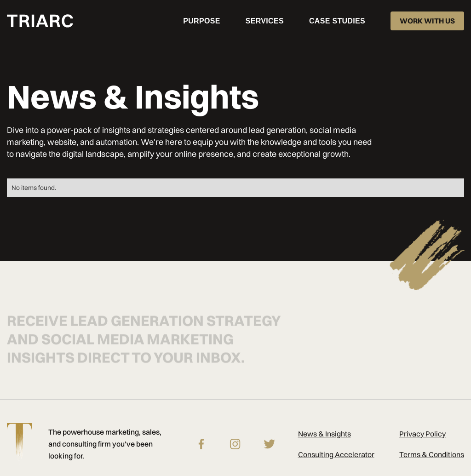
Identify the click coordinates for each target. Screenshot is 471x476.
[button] (265, 21)
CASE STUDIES (337, 21)
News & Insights (325, 434)
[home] (40, 21)
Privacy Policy (422, 434)
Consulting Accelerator (336, 454)
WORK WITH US (427, 21)
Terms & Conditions (432, 454)
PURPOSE (201, 21)
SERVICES (265, 21)
